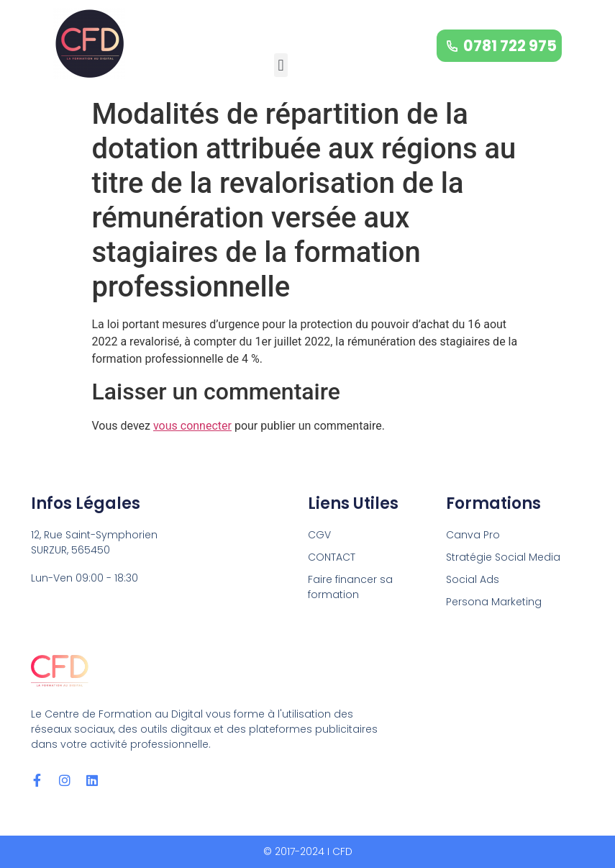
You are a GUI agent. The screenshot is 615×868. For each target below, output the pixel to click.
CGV (319, 535)
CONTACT (332, 557)
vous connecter (192, 426)
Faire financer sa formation (350, 587)
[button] (281, 65)
